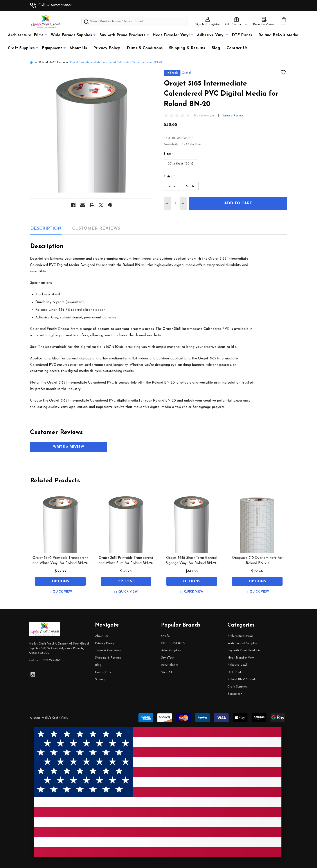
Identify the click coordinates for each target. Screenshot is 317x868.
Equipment (52, 48)
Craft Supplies (21, 48)
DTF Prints (242, 35)
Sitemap (101, 680)
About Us (78, 48)
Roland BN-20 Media (278, 35)
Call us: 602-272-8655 (51, 5)
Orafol (166, 636)
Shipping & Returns (187, 48)
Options (60, 581)
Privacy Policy (107, 48)
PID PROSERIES (173, 643)
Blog (216, 48)
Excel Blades (170, 665)
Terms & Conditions (145, 48)
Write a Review (233, 116)
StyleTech (168, 658)
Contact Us (237, 48)
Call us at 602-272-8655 (46, 660)
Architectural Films (26, 35)
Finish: (170, 177)
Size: (168, 154)
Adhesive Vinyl (211, 35)
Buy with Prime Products (122, 35)
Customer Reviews (96, 229)
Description (46, 229)
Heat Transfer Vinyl (171, 35)
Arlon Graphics (171, 651)
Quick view (60, 592)
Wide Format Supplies (71, 35)
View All (167, 672)
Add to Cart (238, 203)
